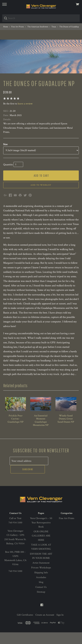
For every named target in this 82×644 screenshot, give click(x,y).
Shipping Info (41, 584)
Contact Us (41, 599)
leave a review (25, 124)
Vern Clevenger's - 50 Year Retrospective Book (41, 534)
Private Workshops (41, 579)
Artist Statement (41, 575)
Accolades (41, 589)
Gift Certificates (25, 627)
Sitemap (41, 604)
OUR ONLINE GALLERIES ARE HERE (41, 548)
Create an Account (45, 627)
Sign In (60, 627)
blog (41, 594)
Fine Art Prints (67, 530)
